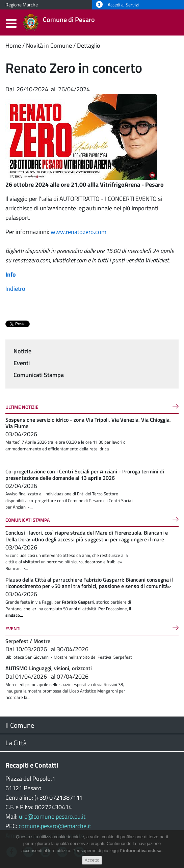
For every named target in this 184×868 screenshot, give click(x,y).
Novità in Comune (49, 45)
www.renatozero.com (78, 232)
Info (11, 274)
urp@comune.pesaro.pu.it (52, 816)
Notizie (22, 351)
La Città (16, 743)
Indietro (15, 289)
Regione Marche (22, 5)
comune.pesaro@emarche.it (55, 826)
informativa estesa (142, 851)
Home (13, 45)
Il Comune (20, 725)
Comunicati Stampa (39, 375)
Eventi (22, 363)
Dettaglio (89, 45)
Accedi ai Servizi (117, 5)
